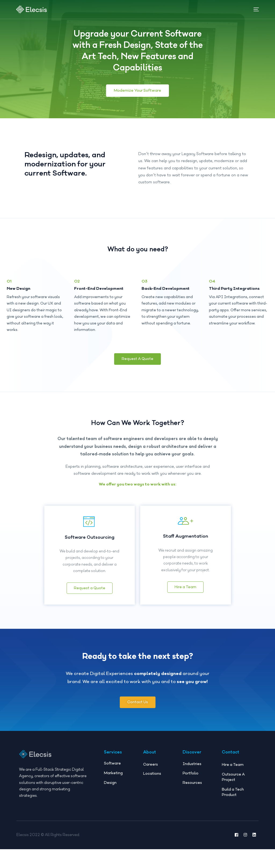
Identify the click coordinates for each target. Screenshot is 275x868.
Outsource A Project (233, 772)
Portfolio (191, 769)
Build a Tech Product (233, 787)
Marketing (113, 768)
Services (113, 747)
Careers (151, 760)
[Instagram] (245, 854)
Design (110, 778)
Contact (231, 747)
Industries (192, 759)
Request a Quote (90, 583)
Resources (192, 778)
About (150, 747)
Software (112, 759)
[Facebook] (236, 854)
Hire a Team (185, 583)
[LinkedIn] (254, 854)
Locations (152, 769)
